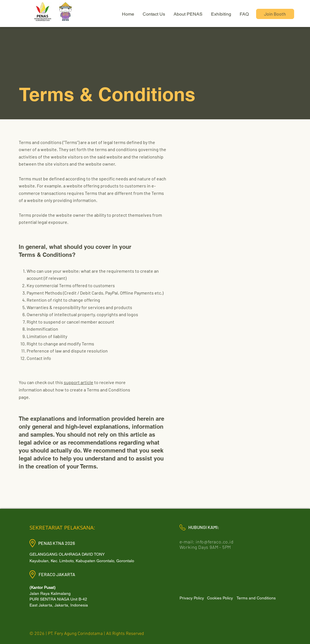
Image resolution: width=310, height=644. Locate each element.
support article (79, 382)
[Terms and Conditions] (256, 598)
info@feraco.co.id (215, 542)
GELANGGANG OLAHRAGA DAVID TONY (67, 554)
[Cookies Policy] (220, 598)
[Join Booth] (275, 14)
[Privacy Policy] (192, 598)
